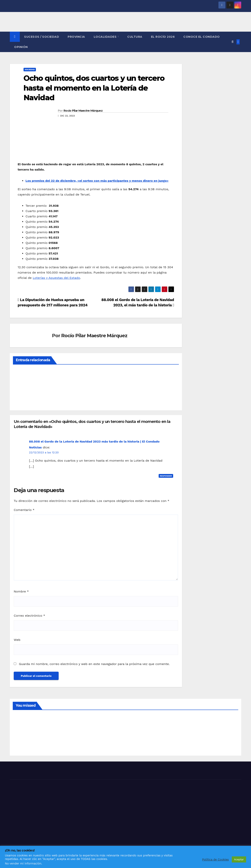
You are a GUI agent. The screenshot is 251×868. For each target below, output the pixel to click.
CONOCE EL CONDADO (202, 37)
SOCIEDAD (30, 69)
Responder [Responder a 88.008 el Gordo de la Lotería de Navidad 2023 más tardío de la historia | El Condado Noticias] (166, 476)
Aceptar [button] (239, 859)
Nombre (21, 591)
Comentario (24, 510)
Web (17, 640)
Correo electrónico (29, 616)
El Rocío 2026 (163, 37)
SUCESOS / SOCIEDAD (42, 37)
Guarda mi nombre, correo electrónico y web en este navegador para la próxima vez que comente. (94, 664)
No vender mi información (23, 863)
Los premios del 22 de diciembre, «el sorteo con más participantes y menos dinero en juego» (97, 181)
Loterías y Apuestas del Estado (56, 278)
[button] (232, 42)
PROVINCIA (76, 37)
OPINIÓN (21, 47)
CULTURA (135, 37)
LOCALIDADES (106, 37)
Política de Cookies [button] (216, 860)
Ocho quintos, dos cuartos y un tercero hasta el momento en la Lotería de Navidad (94, 88)
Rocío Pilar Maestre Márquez (83, 111)
